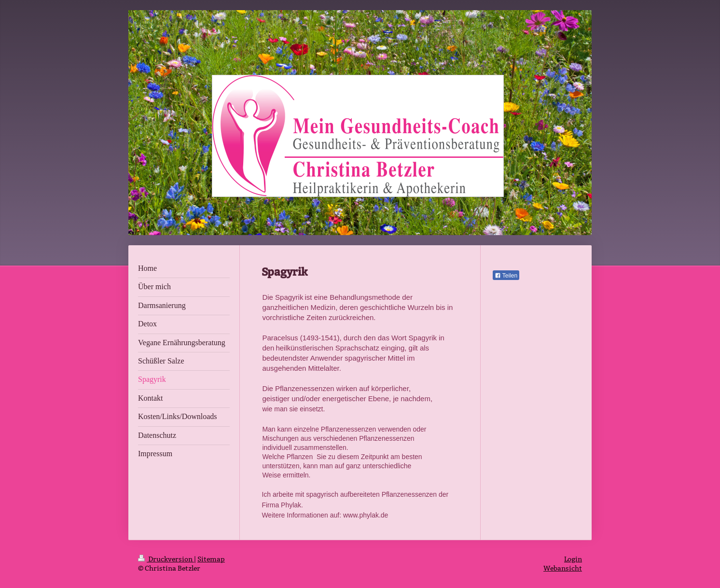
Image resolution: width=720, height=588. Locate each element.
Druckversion (166, 559)
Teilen (506, 276)
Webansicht (563, 568)
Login (573, 559)
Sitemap (211, 559)
